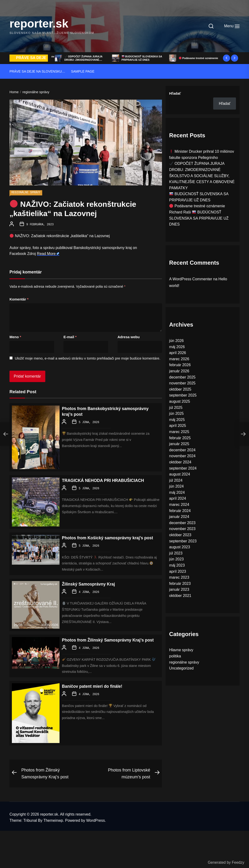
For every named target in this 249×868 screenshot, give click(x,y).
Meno (15, 336)
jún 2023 (176, 559)
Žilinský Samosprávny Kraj (92, 589)
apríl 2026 (178, 353)
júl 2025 (176, 408)
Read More (46, 253)
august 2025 (180, 401)
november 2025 (182, 383)
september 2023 (183, 541)
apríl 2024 (178, 498)
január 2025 (179, 444)
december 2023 (182, 523)
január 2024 (179, 517)
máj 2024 (177, 492)
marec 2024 (179, 505)
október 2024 (180, 462)
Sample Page (83, 71)
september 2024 (183, 468)
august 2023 (180, 547)
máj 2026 (177, 347)
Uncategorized (181, 668)
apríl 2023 (178, 571)
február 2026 (180, 365)
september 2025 (183, 395)
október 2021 (180, 596)
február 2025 (180, 438)
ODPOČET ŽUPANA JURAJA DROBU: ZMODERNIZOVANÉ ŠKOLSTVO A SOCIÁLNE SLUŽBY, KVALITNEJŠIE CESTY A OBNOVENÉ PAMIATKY (202, 176)
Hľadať (175, 93)
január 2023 (179, 589)
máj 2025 (177, 420)
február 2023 (180, 584)
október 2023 (180, 535)
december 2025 (182, 377)
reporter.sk (39, 24)
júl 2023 (176, 553)
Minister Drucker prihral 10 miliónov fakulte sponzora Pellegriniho (81, 60)
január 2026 (179, 371)
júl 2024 (176, 480)
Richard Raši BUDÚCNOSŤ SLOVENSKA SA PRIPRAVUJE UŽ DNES (199, 218)
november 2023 (182, 529)
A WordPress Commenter (191, 279)
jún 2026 (176, 341)
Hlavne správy (181, 650)
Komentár (19, 299)
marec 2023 (179, 577)
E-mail (70, 336)
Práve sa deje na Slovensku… (37, 71)
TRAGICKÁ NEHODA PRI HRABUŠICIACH (109, 480)
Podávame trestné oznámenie (197, 206)
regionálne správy (26, 193)
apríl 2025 (178, 426)
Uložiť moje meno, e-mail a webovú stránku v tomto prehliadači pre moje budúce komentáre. (87, 358)
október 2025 (180, 389)
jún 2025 (176, 413)
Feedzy (238, 862)
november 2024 (182, 456)
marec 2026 (179, 359)
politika (175, 656)
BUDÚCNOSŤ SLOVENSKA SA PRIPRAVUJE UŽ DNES (198, 58)
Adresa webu (129, 336)
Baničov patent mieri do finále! (96, 696)
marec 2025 (179, 432)
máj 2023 (177, 565)
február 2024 (180, 511)
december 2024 (182, 450)
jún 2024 (176, 486)
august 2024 (180, 474)
